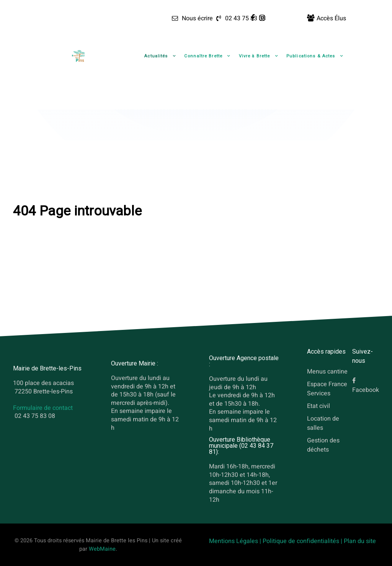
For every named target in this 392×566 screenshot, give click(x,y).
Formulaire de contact (43, 408)
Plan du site (360, 541)
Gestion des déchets (323, 445)
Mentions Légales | (236, 541)
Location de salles (323, 423)
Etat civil (318, 406)
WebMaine (102, 549)
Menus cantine (327, 372)
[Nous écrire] (192, 18)
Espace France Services (327, 389)
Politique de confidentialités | (303, 541)
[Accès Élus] (327, 18)
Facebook (366, 390)
